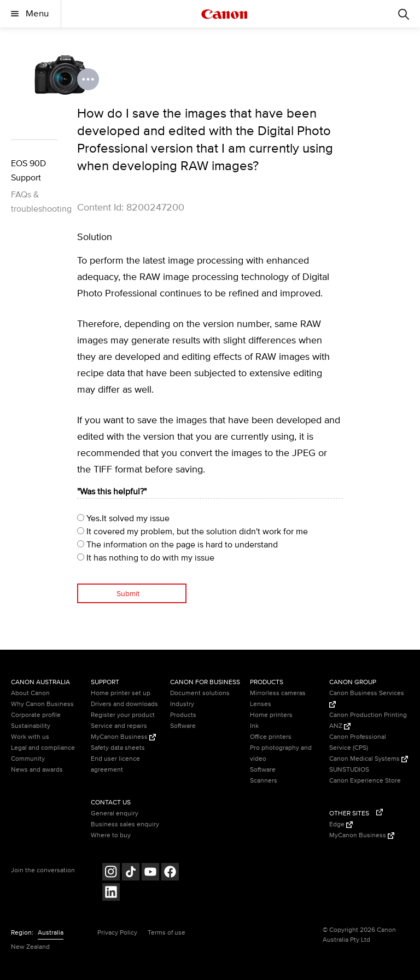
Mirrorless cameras (278, 693)
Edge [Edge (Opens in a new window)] (341, 824)
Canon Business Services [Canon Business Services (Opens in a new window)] (367, 698)
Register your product (123, 715)
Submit (128, 594)
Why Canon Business (42, 704)
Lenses (261, 704)
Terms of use (167, 933)
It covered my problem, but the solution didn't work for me (192, 532)
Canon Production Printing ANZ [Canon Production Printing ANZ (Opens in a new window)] (368, 721)
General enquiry (115, 813)
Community (28, 759)
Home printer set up (121, 693)
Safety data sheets (118, 748)
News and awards (37, 770)
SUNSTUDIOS (349, 770)
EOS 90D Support (28, 171)
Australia (51, 933)
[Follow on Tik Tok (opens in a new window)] (131, 873)
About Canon (30, 693)
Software (183, 726)
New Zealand (30, 947)
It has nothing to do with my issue (146, 558)
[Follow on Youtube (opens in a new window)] (150, 873)
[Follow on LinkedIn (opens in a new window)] (111, 893)
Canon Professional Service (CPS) (358, 742)
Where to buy (111, 835)
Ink (254, 726)
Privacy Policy (117, 933)
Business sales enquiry (125, 824)
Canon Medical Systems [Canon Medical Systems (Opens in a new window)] (369, 759)
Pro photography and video (281, 753)
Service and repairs (119, 726)
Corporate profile (36, 715)
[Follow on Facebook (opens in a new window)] (170, 873)
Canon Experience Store (365, 781)
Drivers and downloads (124, 704)
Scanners (264, 781)
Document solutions (200, 693)
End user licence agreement (115, 764)
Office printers (271, 737)
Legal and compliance (43, 748)
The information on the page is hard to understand (177, 545)
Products (183, 715)
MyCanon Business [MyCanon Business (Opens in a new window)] (123, 737)
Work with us (30, 737)
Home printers (271, 715)
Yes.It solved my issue (123, 518)
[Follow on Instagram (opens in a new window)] (111, 873)
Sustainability (31, 726)
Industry (182, 704)
